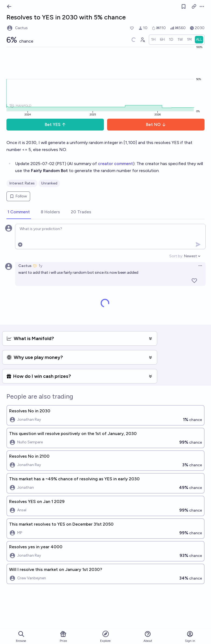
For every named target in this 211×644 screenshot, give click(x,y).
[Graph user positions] (142, 40)
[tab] (19, 212)
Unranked (49, 183)
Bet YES (55, 124)
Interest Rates (22, 183)
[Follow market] (184, 6)
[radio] (153, 40)
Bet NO (156, 124)
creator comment (115, 164)
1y (41, 266)
